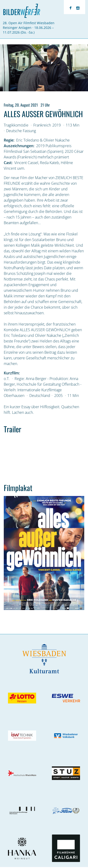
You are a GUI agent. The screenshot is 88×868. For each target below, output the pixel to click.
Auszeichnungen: (19, 146)
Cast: (8, 163)
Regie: (9, 140)
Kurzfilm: (12, 373)
